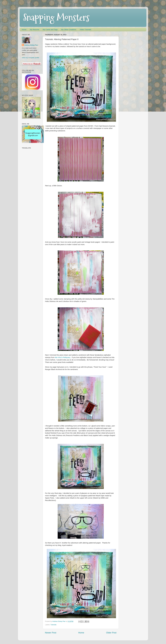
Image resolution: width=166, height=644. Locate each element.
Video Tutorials (85, 29)
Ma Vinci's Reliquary (63, 357)
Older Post (111, 633)
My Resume (35, 29)
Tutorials (53, 625)
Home (24, 29)
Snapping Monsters (56, 18)
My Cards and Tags (50, 29)
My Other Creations (69, 29)
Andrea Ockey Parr (31, 45)
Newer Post (51, 633)
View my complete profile (31, 58)
